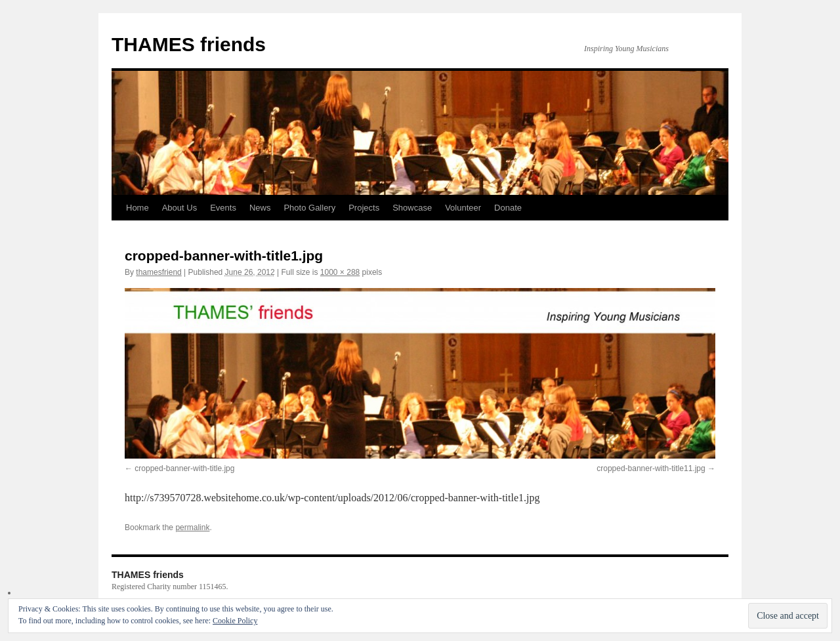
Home (137, 208)
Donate (508, 208)
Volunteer (463, 208)
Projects (364, 208)
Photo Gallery (309, 208)
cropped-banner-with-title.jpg (184, 468)
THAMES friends (189, 44)
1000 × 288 (340, 272)
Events (223, 208)
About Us (179, 208)
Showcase (412, 208)
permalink (192, 527)
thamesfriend (158, 272)
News (260, 208)
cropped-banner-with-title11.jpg (651, 468)
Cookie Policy (235, 621)
